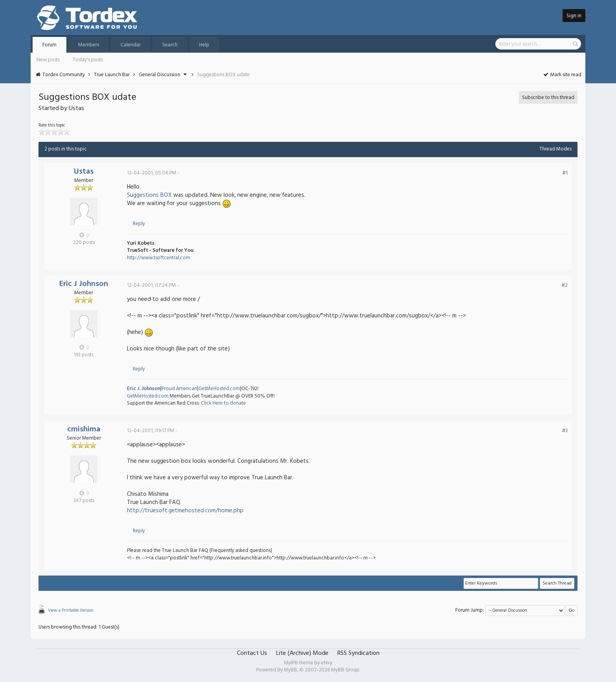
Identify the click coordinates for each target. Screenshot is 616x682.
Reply (139, 224)
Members (89, 45)
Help (204, 45)
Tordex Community (64, 75)
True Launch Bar (112, 75)
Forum (49, 45)
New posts (48, 60)
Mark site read (562, 75)
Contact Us (252, 653)
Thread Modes (555, 149)
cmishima (84, 429)
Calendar (131, 45)
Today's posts (88, 60)
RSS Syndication (358, 653)
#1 (565, 173)
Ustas (84, 172)
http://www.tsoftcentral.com (159, 258)
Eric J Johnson (84, 284)
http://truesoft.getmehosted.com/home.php (185, 511)
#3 (565, 431)
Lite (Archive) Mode (302, 653)
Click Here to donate (223, 403)
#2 (565, 285)
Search (170, 45)
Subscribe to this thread (548, 98)
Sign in (574, 16)
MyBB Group (345, 670)
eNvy (327, 663)
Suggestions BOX (149, 195)
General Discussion (159, 75)
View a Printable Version (71, 610)
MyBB (291, 670)
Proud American (179, 389)
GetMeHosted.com (219, 389)
